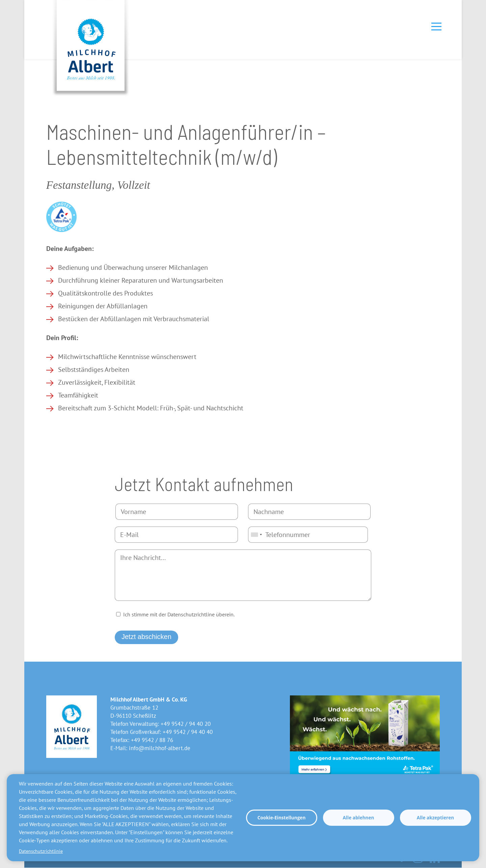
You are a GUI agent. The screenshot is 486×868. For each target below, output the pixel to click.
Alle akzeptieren (435, 818)
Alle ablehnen (358, 818)
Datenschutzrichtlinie (41, 851)
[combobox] (256, 535)
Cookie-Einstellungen (282, 818)
